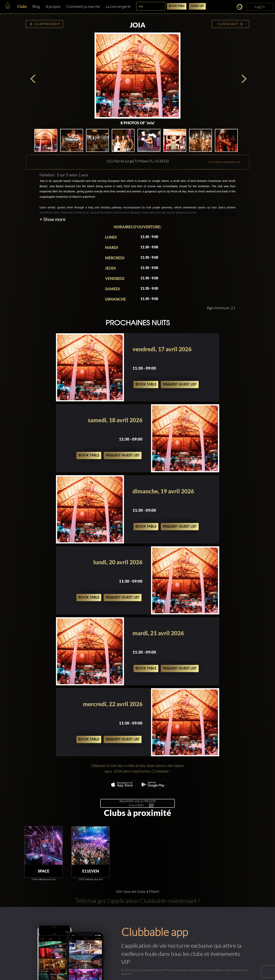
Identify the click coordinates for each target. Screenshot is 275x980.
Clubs (22, 6)
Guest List (197, 6)
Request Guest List (180, 385)
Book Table (177, 6)
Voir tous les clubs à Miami (138, 891)
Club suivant (230, 24)
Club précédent (45, 24)
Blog (36, 6)
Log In (260, 7)
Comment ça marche (83, 6)
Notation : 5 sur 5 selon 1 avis (64, 175)
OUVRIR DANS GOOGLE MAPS (225, 162)
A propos (53, 6)
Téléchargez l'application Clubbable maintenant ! (137, 901)
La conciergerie (118, 6)
